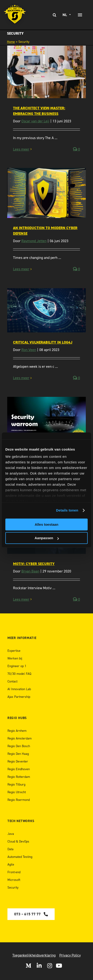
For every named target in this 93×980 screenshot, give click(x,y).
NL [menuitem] (65, 15)
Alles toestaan (46, 524)
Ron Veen (29, 350)
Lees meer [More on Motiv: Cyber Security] (21, 599)
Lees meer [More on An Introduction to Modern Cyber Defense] (21, 269)
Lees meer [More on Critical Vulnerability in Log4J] (21, 378)
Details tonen (67, 510)
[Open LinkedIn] (39, 966)
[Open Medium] (28, 966)
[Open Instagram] (50, 966)
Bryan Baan (30, 571)
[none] (67, 15)
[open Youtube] (59, 966)
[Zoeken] (55, 15)
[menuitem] (67, 15)
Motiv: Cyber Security (34, 564)
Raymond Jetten (34, 241)
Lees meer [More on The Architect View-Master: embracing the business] (21, 149)
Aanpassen (47, 538)
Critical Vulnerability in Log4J (43, 342)
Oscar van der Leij (35, 121)
